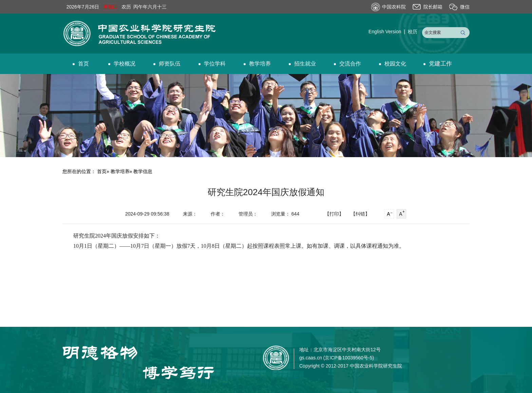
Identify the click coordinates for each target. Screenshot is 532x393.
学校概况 (122, 64)
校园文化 (393, 64)
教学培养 (257, 64)
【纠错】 (360, 214)
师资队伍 (167, 64)
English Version (385, 32)
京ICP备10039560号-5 (348, 358)
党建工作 (438, 64)
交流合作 (347, 64)
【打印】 (334, 214)
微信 (465, 7)
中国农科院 (394, 7)
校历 (413, 32)
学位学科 (212, 64)
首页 (81, 64)
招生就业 (302, 64)
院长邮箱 (433, 7)
